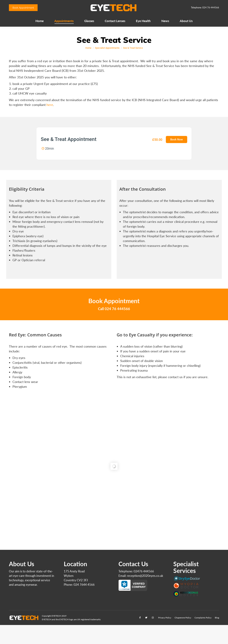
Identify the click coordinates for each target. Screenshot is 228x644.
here (50, 105)
